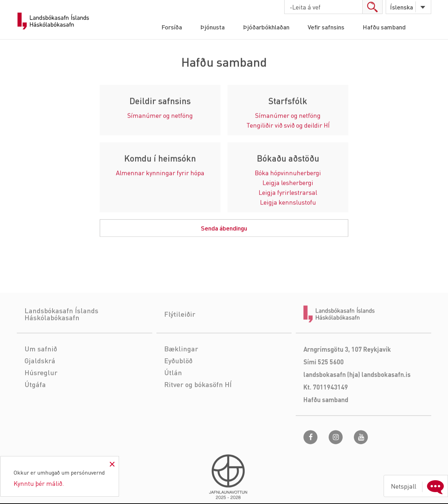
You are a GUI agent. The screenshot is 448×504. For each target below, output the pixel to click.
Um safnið (41, 370)
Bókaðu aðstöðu (288, 159)
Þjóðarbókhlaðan (266, 27)
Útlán (173, 393)
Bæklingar (181, 370)
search (372, 7)
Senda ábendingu (224, 228)
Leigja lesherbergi (288, 183)
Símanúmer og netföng (160, 116)
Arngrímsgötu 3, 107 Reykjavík (347, 370)
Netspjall (419, 486)
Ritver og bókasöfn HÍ (198, 405)
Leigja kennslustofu (288, 202)
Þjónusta (212, 27)
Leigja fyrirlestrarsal (288, 193)
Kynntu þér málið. (39, 483)
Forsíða (172, 27)
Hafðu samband (384, 27)
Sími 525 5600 (324, 383)
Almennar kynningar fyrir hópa (160, 173)
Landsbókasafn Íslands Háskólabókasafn (53, 21)
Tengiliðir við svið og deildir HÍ (288, 125)
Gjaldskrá (40, 381)
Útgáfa (35, 405)
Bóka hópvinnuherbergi (288, 173)
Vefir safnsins (326, 27)
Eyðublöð (178, 381)
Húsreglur (41, 393)
